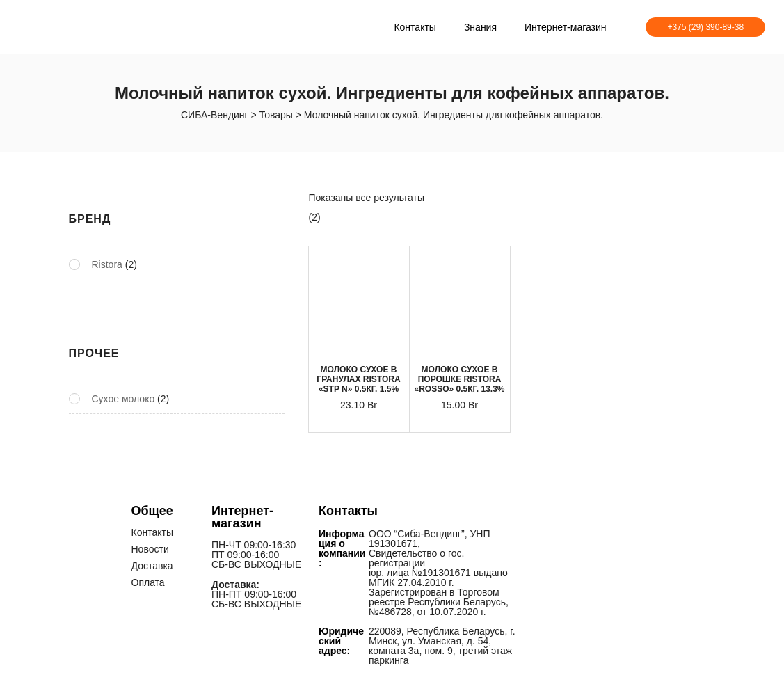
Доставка (152, 566)
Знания (480, 27)
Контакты (415, 27)
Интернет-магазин (566, 27)
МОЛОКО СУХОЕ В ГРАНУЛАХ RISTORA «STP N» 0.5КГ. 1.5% (358, 379)
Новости (150, 549)
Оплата (148, 582)
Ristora (107, 264)
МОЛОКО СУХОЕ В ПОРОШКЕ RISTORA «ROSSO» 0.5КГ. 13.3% (459, 379)
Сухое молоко (123, 399)
